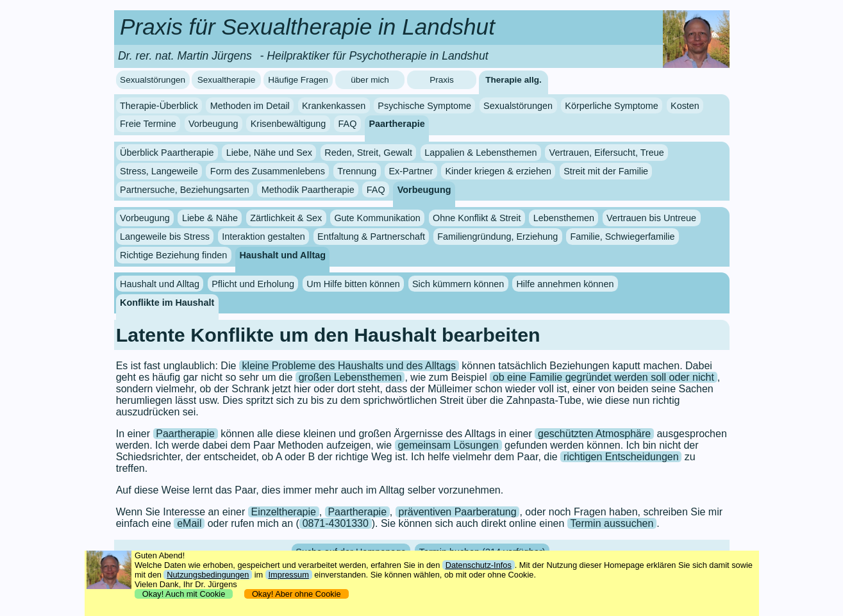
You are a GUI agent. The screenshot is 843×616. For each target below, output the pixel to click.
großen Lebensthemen (350, 377)
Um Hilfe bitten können (353, 284)
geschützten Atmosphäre (594, 434)
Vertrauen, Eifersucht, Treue (607, 153)
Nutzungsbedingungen (208, 575)
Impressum (289, 575)
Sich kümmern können (458, 284)
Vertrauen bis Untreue (651, 218)
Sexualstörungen (153, 80)
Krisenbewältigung (288, 124)
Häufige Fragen (298, 80)
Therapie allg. (513, 80)
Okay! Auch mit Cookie (184, 594)
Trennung (357, 171)
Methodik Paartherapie (308, 190)
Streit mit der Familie (606, 171)
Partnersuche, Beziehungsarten (185, 190)
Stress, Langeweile (159, 171)
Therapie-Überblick (159, 106)
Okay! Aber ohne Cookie (296, 594)
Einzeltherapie (284, 512)
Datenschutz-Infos (479, 565)
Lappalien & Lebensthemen (480, 153)
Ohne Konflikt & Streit (477, 218)
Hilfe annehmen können (565, 284)
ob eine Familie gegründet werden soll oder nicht (604, 377)
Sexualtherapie (227, 80)
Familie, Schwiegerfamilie (622, 237)
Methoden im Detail (250, 106)
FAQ (348, 124)
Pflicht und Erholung (253, 284)
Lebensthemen (564, 218)
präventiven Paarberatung (458, 512)
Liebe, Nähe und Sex (269, 153)
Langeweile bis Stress (165, 237)
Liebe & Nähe (210, 218)
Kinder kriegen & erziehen (498, 171)
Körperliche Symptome (612, 106)
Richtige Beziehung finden (173, 255)
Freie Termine (148, 124)
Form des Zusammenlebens (268, 171)
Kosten (685, 106)
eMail (189, 523)
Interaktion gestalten (263, 237)
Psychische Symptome (424, 106)
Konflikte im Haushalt (167, 302)
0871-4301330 (336, 523)
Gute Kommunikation (377, 218)
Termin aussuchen (612, 523)
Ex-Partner (411, 171)
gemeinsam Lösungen (448, 445)
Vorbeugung (213, 124)
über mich (370, 80)
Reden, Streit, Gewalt (368, 153)
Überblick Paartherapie (167, 153)
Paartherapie (397, 124)
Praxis (442, 80)
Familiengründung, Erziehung (497, 237)
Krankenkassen (334, 106)
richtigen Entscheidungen (621, 457)
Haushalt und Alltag (282, 255)
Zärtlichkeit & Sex (286, 218)
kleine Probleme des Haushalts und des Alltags (349, 366)
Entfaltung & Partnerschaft (371, 237)
